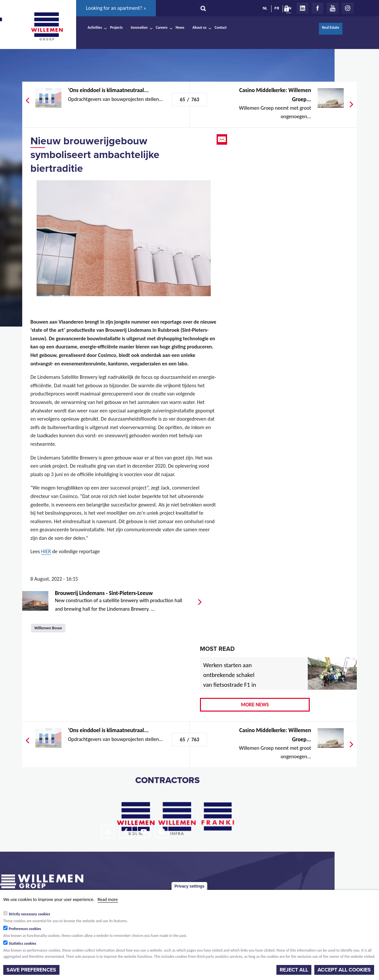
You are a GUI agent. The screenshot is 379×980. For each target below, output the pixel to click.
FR (277, 8)
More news (255, 705)
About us (199, 27)
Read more (108, 900)
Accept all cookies (344, 970)
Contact (221, 27)
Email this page (222, 139)
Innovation (139, 27)
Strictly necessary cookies (30, 914)
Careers (162, 27)
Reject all (294, 970)
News (180, 27)
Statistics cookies (23, 943)
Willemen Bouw (48, 628)
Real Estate (331, 27)
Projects (116, 27)
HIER (46, 551)
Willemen (47, 26)
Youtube (333, 8)
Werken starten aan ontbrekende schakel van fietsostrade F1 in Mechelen (230, 680)
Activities (95, 27)
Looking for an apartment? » (116, 8)
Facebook (318, 8)
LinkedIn (303, 8)
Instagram (348, 8)
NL (265, 8)
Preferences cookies (25, 929)
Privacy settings (189, 886)
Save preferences (31, 970)
